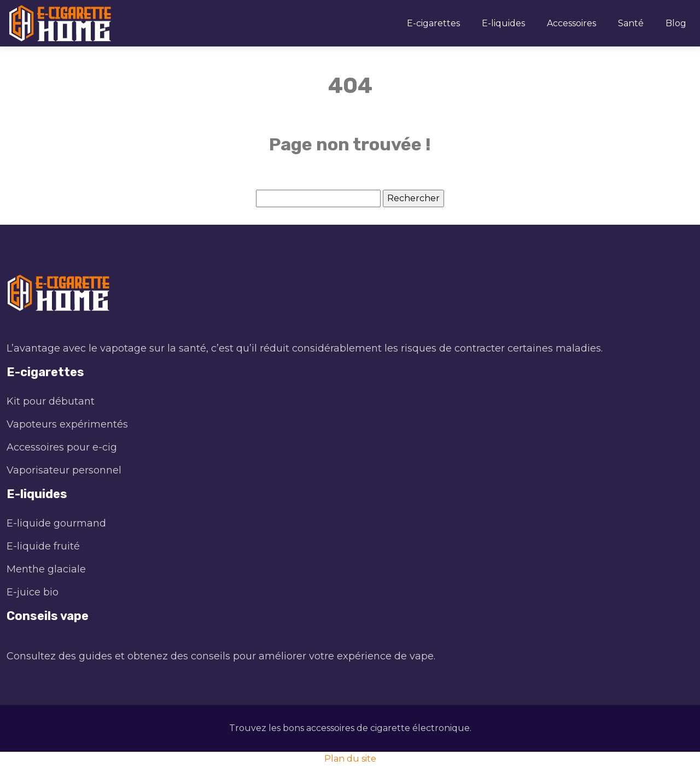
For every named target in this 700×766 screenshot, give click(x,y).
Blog (676, 23)
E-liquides (503, 23)
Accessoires (571, 23)
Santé (631, 23)
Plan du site (350, 759)
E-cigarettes (433, 23)
